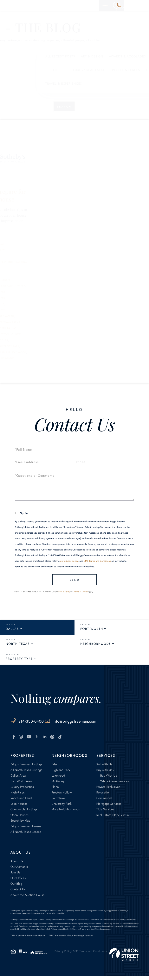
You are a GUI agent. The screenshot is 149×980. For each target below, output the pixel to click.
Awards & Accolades (90, 56)
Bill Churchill (19, 256)
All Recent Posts (23, 56)
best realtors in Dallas (25, 244)
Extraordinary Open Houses (28, 280)
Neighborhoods (96, 647)
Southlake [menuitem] (58, 802)
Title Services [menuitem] (105, 813)
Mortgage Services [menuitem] (109, 807)
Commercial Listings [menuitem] (24, 813)
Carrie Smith (17, 274)
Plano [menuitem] (55, 790)
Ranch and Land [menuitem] (21, 802)
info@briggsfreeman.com (98, 724)
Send (74, 581)
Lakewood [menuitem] (58, 779)
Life (19, 70)
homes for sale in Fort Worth (30, 316)
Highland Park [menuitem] (61, 773)
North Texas (18, 647)
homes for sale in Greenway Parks (33, 322)
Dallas (12, 632)
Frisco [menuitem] (55, 768)
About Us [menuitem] (17, 865)
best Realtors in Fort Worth (29, 250)
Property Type (19, 662)
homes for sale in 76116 (25, 304)
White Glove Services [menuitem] (114, 785)
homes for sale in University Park (33, 346)
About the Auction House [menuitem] (28, 898)
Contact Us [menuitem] (18, 893)
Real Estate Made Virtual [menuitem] (113, 818)
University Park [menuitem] (62, 807)
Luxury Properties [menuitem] (22, 790)
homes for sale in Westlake (28, 352)
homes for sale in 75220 (26, 292)
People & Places (89, 70)
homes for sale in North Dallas (31, 328)
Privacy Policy (64, 595)
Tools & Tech (120, 70)
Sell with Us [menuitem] (104, 768)
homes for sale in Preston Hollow (33, 334)
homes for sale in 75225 (26, 298)
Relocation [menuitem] (103, 796)
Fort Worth (92, 632)
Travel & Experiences (26, 84)
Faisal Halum (18, 286)
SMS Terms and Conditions (97, 561)
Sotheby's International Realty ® (24, 923)
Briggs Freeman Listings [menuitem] (26, 768)
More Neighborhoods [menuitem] (66, 813)
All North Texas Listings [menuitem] (26, 773)
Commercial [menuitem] (104, 802)
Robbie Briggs (43, 358)
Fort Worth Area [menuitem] (21, 785)
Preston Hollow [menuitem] (62, 796)
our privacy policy (69, 561)
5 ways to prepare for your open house (36, 195)
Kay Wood (57, 352)
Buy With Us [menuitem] (108, 779)
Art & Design (55, 56)
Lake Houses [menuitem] (19, 807)
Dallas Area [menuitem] (18, 779)
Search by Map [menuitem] (20, 824)
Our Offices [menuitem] (18, 881)
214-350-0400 (119, 5)
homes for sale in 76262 (26, 310)
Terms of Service (81, 595)
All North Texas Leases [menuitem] (26, 835)
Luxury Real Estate (52, 70)
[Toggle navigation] (143, 5)
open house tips (20, 358)
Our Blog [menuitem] (16, 887)
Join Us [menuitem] (15, 876)
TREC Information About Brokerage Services (71, 939)
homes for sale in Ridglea (27, 340)
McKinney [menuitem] (58, 785)
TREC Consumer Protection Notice (28, 939)
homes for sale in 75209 (46, 286)
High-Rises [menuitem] (18, 796)
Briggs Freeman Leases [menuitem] (26, 830)
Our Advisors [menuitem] (19, 870)
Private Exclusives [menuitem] (108, 790)
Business (125, 56)
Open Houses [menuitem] (19, 818)
